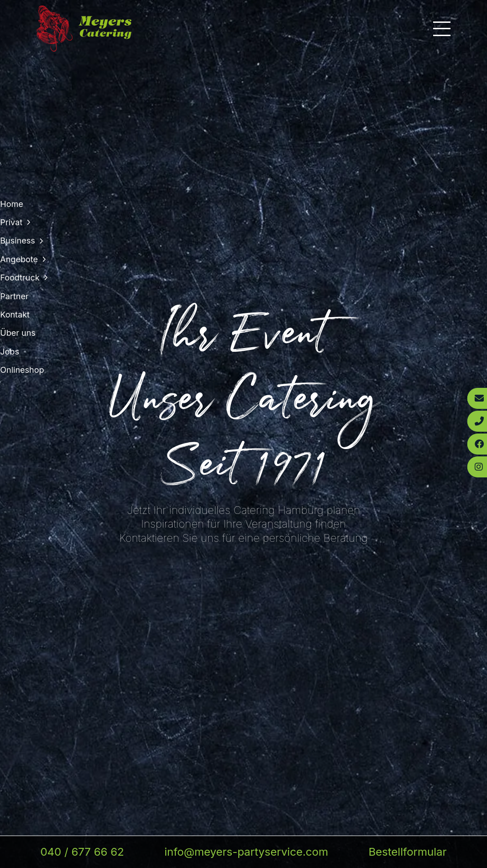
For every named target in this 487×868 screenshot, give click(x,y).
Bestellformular (407, 852)
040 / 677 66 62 (82, 852)
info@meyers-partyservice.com (246, 852)
